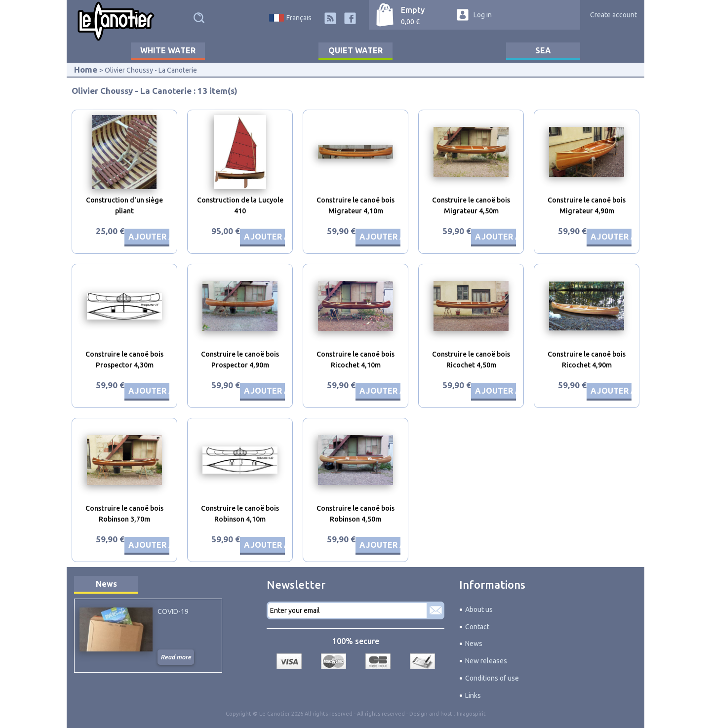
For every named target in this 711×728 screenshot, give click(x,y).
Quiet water (355, 50)
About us (479, 609)
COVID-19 (173, 611)
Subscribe (435, 610)
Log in (483, 15)
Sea (543, 50)
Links (473, 695)
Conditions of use (492, 678)
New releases (486, 661)
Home (86, 69)
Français (299, 18)
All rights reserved (381, 714)
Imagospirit (471, 714)
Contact (477, 627)
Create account (613, 15)
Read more (176, 657)
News (106, 584)
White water (168, 50)
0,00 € (410, 22)
